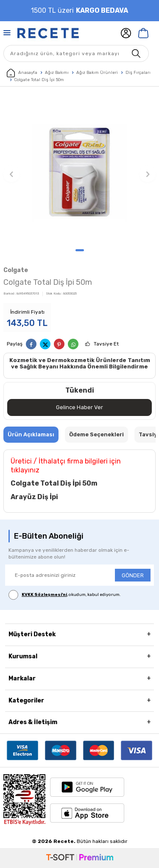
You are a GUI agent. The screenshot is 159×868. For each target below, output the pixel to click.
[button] (80, 250)
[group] (79, 170)
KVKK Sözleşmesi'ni (44, 595)
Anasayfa (22, 73)
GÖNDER (133, 575)
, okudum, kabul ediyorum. (65, 595)
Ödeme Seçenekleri (96, 434)
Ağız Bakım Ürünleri (97, 73)
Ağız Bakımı (57, 73)
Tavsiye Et (106, 344)
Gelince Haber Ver (79, 407)
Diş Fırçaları (138, 73)
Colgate (16, 270)
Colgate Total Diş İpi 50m (39, 80)
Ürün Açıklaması (31, 434)
